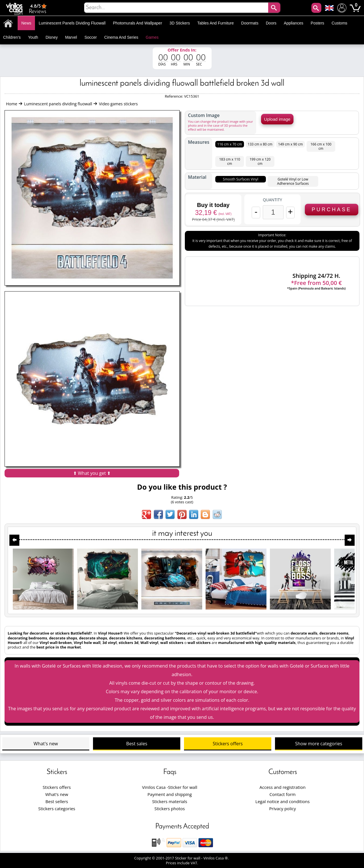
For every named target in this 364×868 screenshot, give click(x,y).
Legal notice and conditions (283, 801)
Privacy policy (283, 809)
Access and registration (283, 787)
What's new (46, 744)
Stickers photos (170, 809)
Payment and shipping (170, 794)
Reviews (38, 9)
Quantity (272, 200)
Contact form (283, 794)
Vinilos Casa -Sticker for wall (169, 787)
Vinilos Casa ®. (217, 858)
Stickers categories (57, 809)
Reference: (174, 96)
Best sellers (57, 801)
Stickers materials (170, 801)
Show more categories (319, 744)
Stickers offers (228, 744)
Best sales (137, 744)
